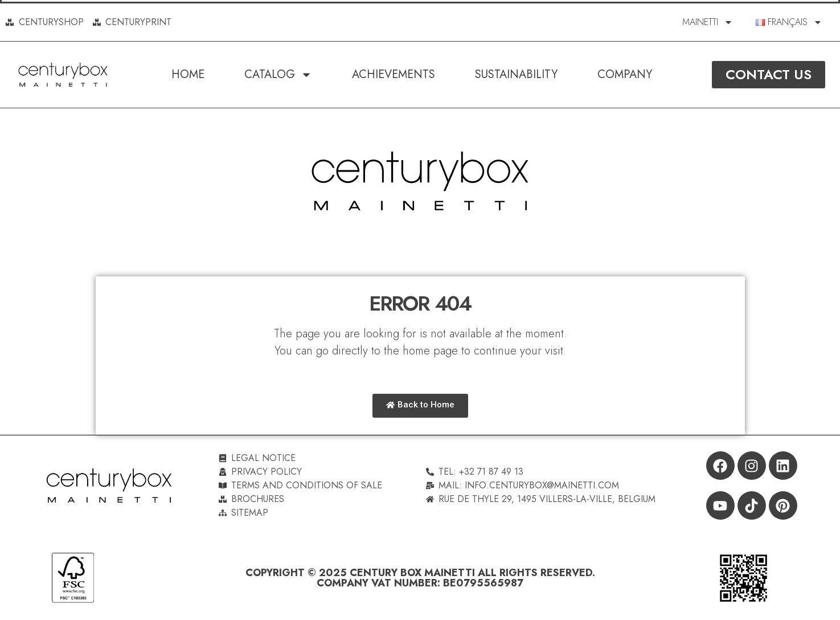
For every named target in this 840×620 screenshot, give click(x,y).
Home (188, 74)
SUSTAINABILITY (516, 74)
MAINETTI (708, 22)
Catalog (278, 75)
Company (625, 74)
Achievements (394, 74)
